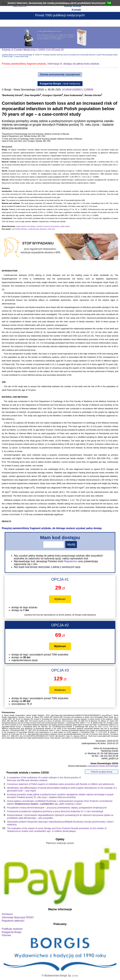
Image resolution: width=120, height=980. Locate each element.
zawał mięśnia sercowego (26, 226)
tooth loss (51, 229)
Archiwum (7, 914)
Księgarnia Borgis (12, 932)
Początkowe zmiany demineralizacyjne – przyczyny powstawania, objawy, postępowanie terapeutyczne (57, 808)
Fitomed (6, 935)
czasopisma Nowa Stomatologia (103, 766)
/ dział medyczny (60, 84)
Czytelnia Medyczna (9, 55)
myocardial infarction (19, 229)
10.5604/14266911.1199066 (78, 90)
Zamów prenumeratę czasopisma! (60, 75)
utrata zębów (65, 226)
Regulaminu (71, 561)
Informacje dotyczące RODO (18, 917)
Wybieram (60, 599)
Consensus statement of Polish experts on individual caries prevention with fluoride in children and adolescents (61, 784)
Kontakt (76, 10)
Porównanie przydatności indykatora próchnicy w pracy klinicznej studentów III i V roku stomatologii (55, 811)
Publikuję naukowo (12, 929)
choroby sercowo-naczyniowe (48, 226)
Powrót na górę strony (102, 772)
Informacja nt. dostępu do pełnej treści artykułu (73, 64)
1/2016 (37, 55)
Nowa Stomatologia (25, 55)
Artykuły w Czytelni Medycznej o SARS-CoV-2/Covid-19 (33, 50)
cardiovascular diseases (37, 229)
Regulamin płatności (13, 921)
